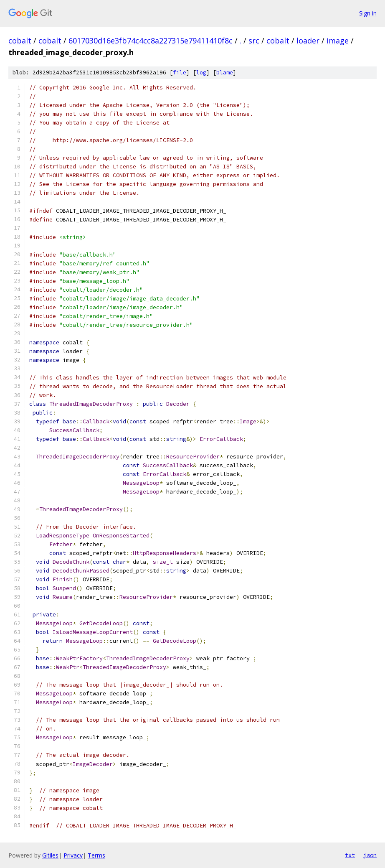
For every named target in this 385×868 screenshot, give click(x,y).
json (370, 855)
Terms (96, 855)
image (338, 41)
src (254, 41)
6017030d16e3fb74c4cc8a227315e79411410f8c (151, 41)
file (180, 73)
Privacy (73, 855)
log (201, 73)
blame (225, 73)
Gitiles (50, 855)
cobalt (20, 41)
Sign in (368, 13)
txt (350, 855)
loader (308, 41)
